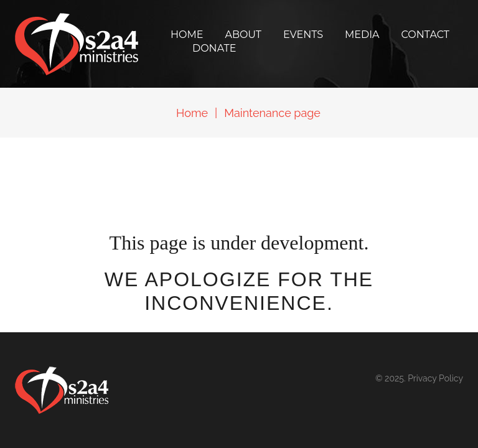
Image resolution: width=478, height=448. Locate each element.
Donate (214, 48)
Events (303, 35)
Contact (425, 35)
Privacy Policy (435, 378)
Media (362, 35)
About (243, 35)
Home (187, 35)
